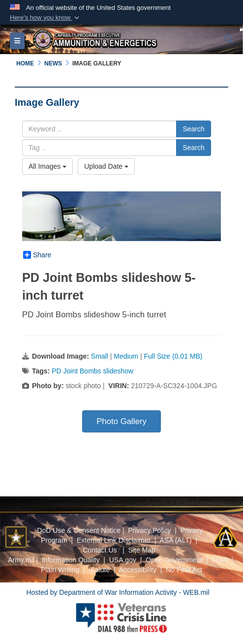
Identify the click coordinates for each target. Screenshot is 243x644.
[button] (46, 18)
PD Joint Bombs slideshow (92, 371)
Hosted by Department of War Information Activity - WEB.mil (118, 592)
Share (37, 255)
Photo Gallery (121, 421)
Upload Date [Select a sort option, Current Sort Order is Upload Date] (106, 166)
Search (193, 129)
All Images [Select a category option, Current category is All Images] (47, 166)
